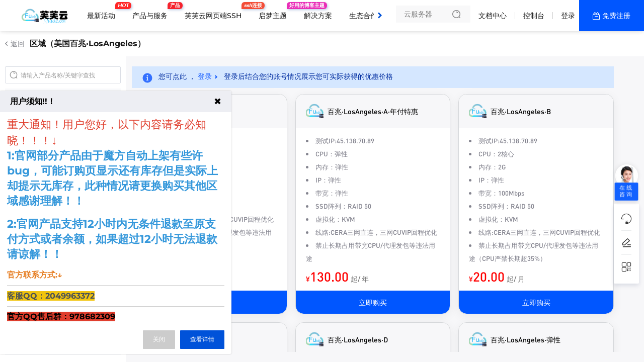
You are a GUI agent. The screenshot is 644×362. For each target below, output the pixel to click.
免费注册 (616, 16)
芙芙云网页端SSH (216, 12)
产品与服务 (152, 12)
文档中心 (493, 16)
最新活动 (104, 12)
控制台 (534, 16)
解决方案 (318, 16)
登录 (568, 16)
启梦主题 (275, 12)
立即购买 (373, 302)
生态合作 (363, 16)
